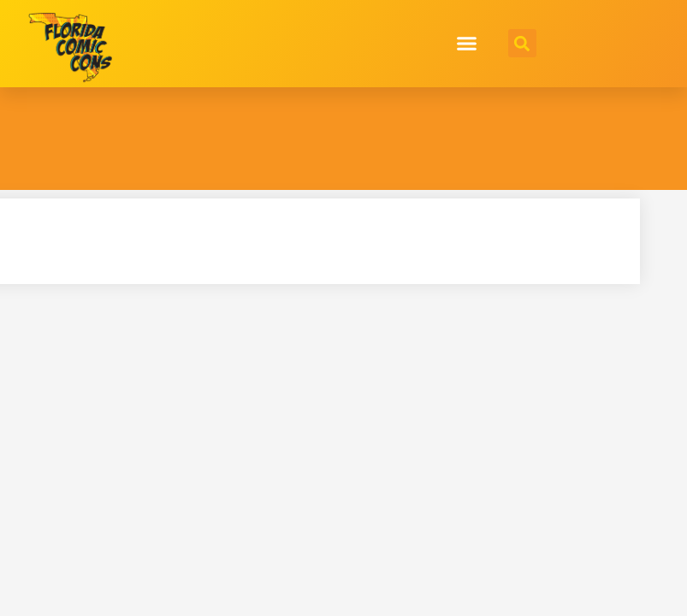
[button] (466, 44)
